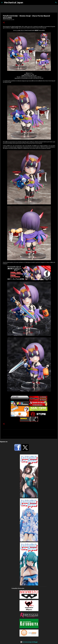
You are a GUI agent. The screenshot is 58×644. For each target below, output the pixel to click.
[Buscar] (56, 3)
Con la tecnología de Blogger (29, 642)
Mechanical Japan (14, 2)
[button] (4, 23)
